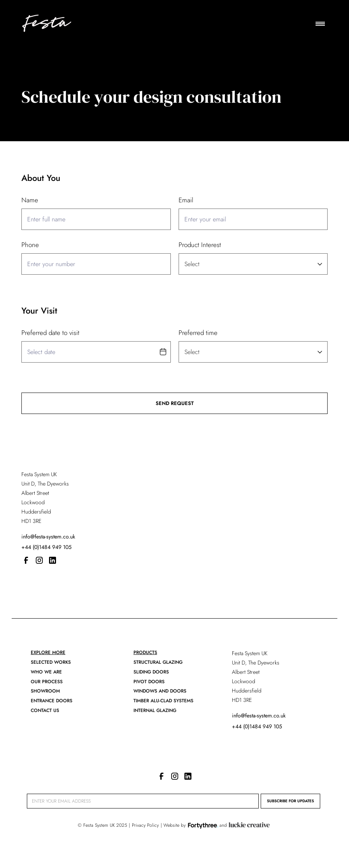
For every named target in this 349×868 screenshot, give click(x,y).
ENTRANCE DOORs (52, 701)
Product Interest (200, 245)
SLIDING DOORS (151, 672)
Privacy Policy (145, 825)
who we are (46, 672)
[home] (46, 24)
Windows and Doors (160, 691)
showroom (45, 691)
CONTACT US (45, 710)
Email (186, 200)
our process (47, 682)
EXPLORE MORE (48, 652)
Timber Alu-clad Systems (163, 701)
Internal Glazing (155, 710)
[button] (320, 24)
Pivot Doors (149, 682)
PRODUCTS (145, 652)
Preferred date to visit (50, 333)
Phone (30, 245)
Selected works (51, 662)
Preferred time (198, 333)
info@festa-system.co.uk (48, 537)
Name (30, 200)
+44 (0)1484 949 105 (46, 547)
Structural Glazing (158, 662)
